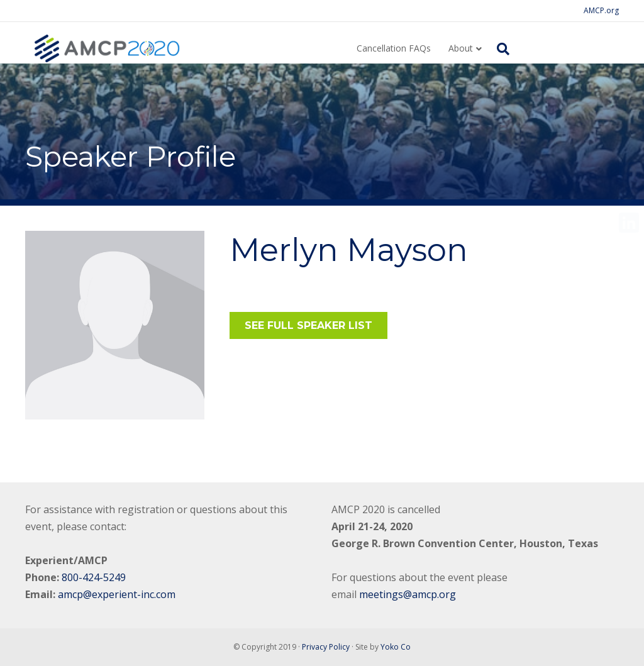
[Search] (499, 49)
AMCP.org (601, 10)
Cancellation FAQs (394, 48)
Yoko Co (396, 647)
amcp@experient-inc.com (117, 594)
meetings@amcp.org (408, 594)
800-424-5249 (94, 577)
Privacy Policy (326, 647)
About (461, 48)
